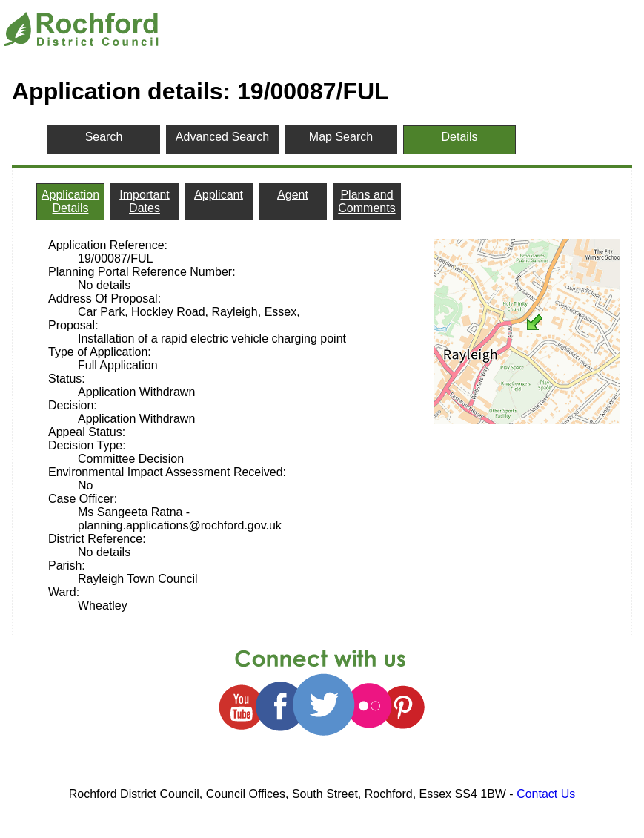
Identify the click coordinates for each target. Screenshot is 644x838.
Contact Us (546, 794)
